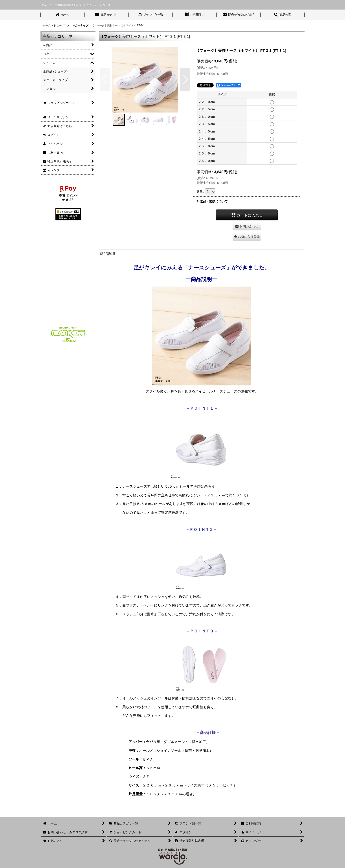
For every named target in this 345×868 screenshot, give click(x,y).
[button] (283, 15)
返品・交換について (212, 201)
